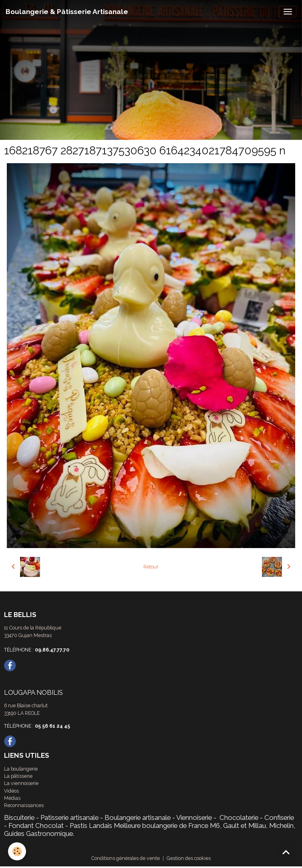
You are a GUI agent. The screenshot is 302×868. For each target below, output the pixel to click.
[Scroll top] (286, 852)
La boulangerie (21, 769)
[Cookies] (17, 851)
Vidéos (11, 791)
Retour (151, 567)
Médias (12, 798)
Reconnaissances (24, 805)
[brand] (67, 12)
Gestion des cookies (189, 858)
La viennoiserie (21, 783)
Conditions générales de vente (126, 858)
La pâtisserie (18, 776)
